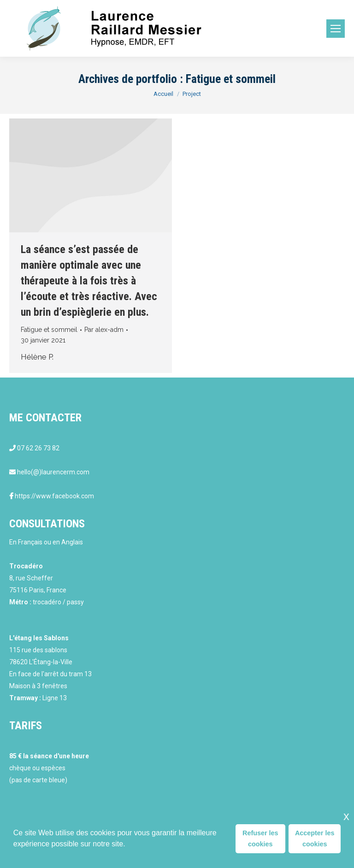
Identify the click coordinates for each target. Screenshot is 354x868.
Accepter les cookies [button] (315, 838)
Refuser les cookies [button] (260, 838)
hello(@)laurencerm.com (53, 472)
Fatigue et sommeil (49, 330)
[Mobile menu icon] (336, 29)
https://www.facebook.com (54, 496)
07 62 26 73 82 (38, 448)
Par (104, 330)
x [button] (346, 816)
